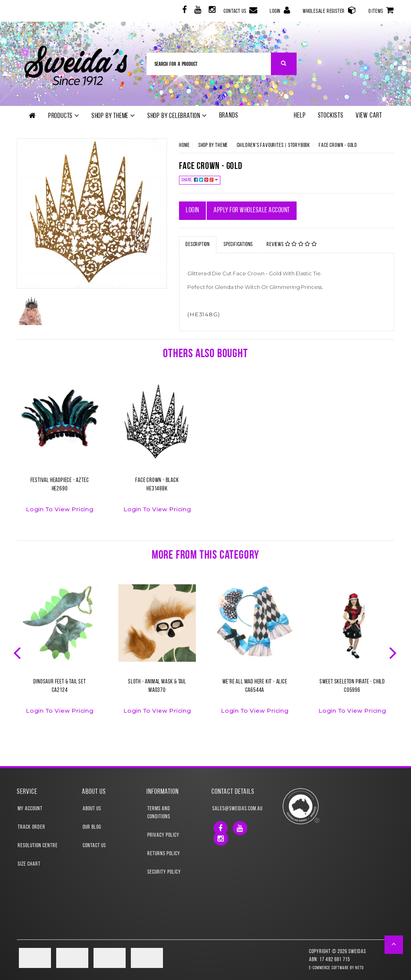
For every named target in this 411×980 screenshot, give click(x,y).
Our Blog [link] (92, 827)
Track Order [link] (32, 827)
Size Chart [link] (29, 864)
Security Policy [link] (164, 872)
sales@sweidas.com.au (237, 809)
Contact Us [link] (94, 846)
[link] (184, 11)
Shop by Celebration (177, 116)
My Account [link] (30, 809)
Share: (200, 180)
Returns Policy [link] (164, 854)
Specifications (238, 245)
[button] (394, 945)
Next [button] (394, 652)
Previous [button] (18, 652)
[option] (60, 453)
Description (198, 245)
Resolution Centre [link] (38, 846)
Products (64, 116)
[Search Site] (284, 64)
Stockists (331, 116)
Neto (359, 968)
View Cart (369, 116)
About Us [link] (92, 809)
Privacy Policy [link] (163, 835)
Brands (229, 116)
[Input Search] (209, 64)
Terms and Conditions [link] (159, 813)
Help (300, 116)
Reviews (292, 244)
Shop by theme (113, 116)
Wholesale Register (330, 10)
